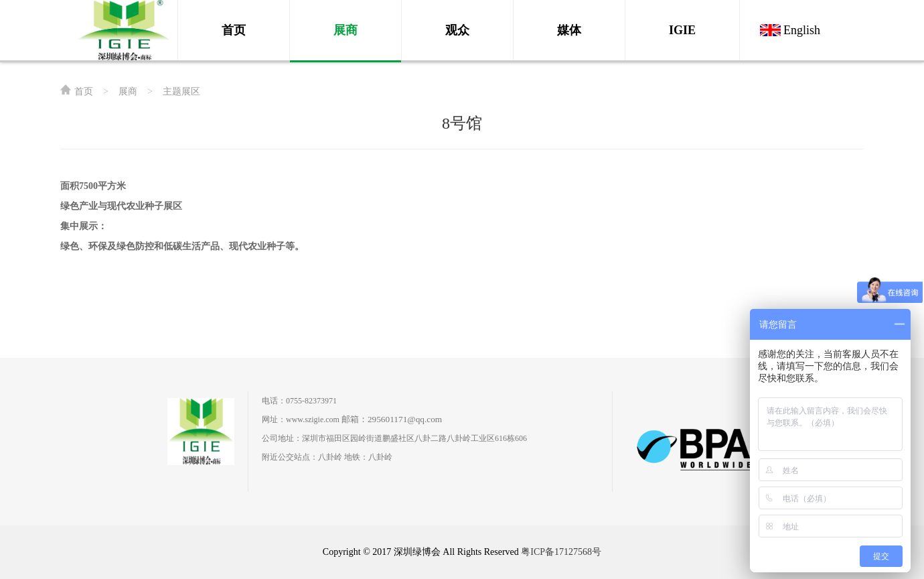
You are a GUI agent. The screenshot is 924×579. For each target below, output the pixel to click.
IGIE (682, 30)
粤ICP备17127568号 (561, 552)
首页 (234, 30)
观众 (457, 30)
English (802, 30)
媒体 (569, 30)
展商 (345, 30)
